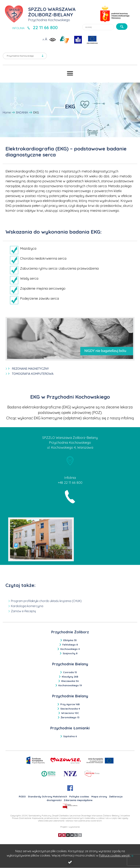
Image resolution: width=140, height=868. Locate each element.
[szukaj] (122, 27)
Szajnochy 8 (70, 653)
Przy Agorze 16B (70, 704)
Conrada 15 (70, 672)
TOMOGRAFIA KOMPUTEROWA (33, 374)
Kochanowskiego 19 (70, 685)
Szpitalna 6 (70, 736)
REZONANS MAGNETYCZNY (30, 369)
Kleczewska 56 (70, 681)
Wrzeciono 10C (70, 713)
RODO (22, 797)
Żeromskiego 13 (70, 717)
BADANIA (22, 112)
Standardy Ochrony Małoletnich (47, 797)
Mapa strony (99, 797)
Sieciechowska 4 (70, 709)
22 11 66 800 (45, 27)
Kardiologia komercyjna (27, 606)
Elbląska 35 (70, 640)
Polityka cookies (79, 797)
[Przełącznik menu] (70, 73)
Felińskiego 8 (70, 645)
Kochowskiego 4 (70, 649)
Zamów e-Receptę (23, 611)
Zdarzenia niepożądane (78, 800)
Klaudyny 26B (70, 677)
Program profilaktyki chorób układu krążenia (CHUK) (46, 601)
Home (7, 112)
